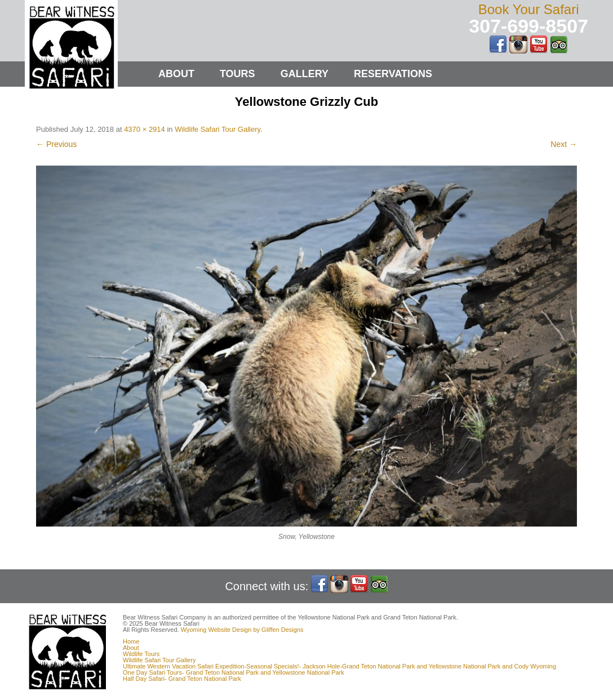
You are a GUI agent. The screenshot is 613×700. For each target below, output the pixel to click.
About (176, 74)
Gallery (305, 74)
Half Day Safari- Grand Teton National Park (182, 679)
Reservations (393, 74)
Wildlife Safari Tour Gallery (217, 129)
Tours (237, 74)
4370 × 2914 (145, 129)
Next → (564, 144)
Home (131, 641)
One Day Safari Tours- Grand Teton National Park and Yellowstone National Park (234, 672)
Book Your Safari (529, 9)
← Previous (56, 144)
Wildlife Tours (141, 654)
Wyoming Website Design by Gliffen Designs (242, 630)
